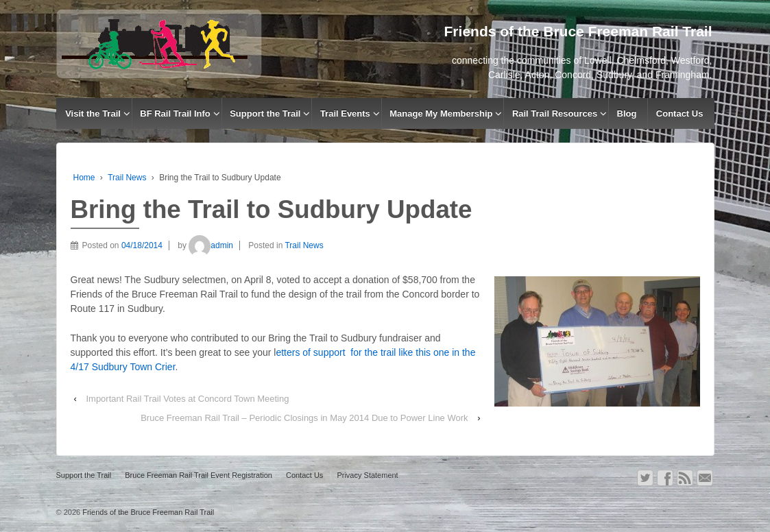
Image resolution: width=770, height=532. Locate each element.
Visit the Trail (93, 113)
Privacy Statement (367, 475)
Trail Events (345, 113)
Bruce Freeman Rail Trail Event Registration (198, 475)
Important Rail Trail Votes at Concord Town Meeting (187, 399)
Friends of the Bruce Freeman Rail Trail (147, 512)
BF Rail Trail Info (175, 113)
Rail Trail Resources (555, 113)
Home (84, 178)
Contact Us (680, 113)
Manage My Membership (441, 113)
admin (211, 245)
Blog (627, 113)
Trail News (127, 178)
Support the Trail (265, 113)
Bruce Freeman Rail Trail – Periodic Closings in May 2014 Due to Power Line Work (304, 418)
